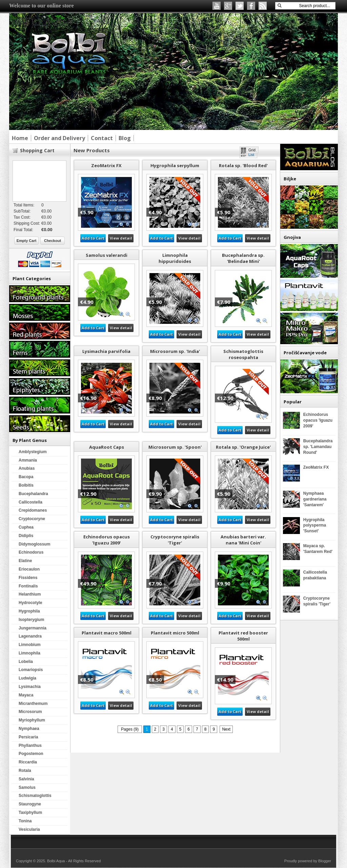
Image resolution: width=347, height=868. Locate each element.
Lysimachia (30, 687)
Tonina (25, 821)
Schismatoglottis (35, 796)
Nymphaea (29, 729)
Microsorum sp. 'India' (175, 351)
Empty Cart (27, 241)
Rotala (25, 771)
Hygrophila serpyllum (175, 165)
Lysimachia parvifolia (106, 351)
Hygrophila (29, 611)
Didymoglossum (34, 544)
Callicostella (30, 502)
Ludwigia (27, 678)
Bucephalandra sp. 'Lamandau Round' (318, 447)
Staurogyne (30, 804)
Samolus (27, 787)
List (251, 155)
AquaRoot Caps (107, 447)
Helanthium (30, 594)
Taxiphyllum (30, 813)
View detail (121, 238)
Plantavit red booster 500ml (243, 636)
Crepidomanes (33, 510)
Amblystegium (33, 452)
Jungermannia (33, 628)
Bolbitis (26, 485)
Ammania (28, 460)
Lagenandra (30, 636)
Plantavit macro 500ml (107, 633)
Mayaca (26, 695)
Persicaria (28, 737)
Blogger (325, 861)
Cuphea (26, 527)
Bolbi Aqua (57, 861)
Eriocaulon (29, 569)
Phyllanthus (30, 745)
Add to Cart (93, 238)
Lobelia (26, 662)
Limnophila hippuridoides (175, 258)
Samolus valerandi (107, 255)
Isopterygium (31, 620)
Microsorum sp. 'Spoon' (175, 447)
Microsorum (30, 712)
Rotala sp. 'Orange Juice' (243, 447)
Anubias (27, 468)
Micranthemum (33, 704)
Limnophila (29, 653)
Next (226, 729)
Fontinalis (28, 586)
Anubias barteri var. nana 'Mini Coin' (243, 540)
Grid (252, 150)
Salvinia (26, 779)
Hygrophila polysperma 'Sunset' (315, 526)
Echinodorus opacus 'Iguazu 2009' (107, 540)
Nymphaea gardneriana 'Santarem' (315, 499)
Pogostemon (31, 754)
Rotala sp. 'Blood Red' (243, 165)
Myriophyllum (32, 720)
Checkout (53, 241)
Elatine (25, 561)
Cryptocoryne (32, 519)
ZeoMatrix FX (106, 165)
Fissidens (28, 578)
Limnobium (30, 645)
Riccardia (28, 762)
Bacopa (26, 477)
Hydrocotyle (30, 603)
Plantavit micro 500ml (175, 633)
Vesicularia (29, 829)
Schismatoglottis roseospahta (243, 354)
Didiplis (26, 536)
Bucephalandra (33, 494)
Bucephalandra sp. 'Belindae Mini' (243, 258)
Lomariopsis (31, 670)
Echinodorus (31, 552)
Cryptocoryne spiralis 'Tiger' (175, 540)
